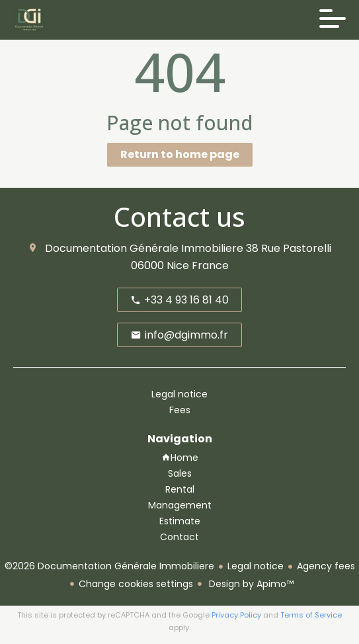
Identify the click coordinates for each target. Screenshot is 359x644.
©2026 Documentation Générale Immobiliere (109, 566)
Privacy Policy (236, 615)
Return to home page (180, 154)
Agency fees (326, 566)
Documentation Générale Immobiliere (144, 248)
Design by (250, 584)
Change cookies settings (136, 584)
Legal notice (256, 566)
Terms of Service (311, 615)
